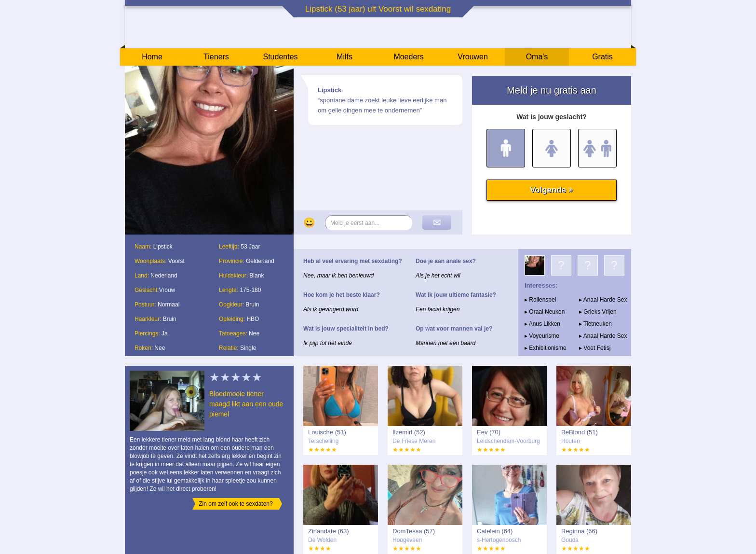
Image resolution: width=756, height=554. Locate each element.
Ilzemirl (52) (409, 432)
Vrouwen (473, 57)
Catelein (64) (495, 531)
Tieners (216, 57)
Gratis (602, 57)
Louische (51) (327, 432)
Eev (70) (489, 432)
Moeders (408, 57)
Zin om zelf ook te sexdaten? (236, 504)
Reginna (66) (579, 531)
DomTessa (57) (414, 531)
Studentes (280, 57)
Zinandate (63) (329, 531)
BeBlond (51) (580, 432)
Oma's (537, 57)
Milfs (344, 57)
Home (152, 57)
